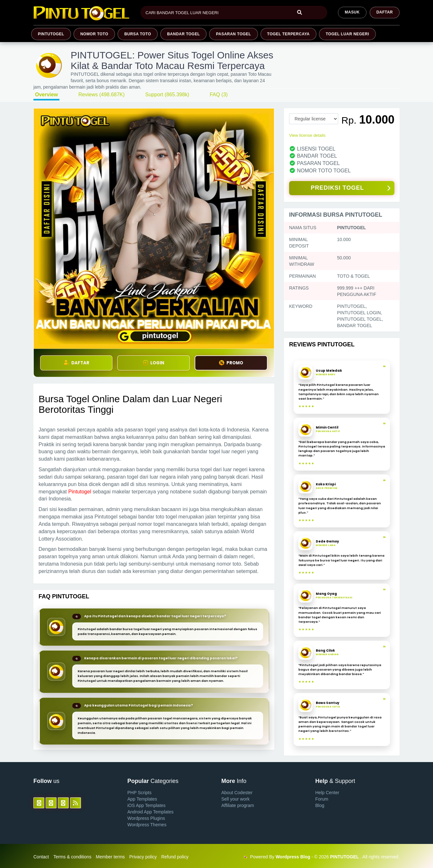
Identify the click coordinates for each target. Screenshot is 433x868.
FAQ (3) (219, 95)
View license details (307, 135)
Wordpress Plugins (146, 818)
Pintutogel (80, 492)
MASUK (352, 12)
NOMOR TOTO (94, 34)
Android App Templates (151, 812)
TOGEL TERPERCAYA (288, 34)
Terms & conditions (72, 857)
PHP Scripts (140, 793)
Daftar (385, 12)
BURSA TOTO (138, 34)
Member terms (110, 857)
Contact (41, 857)
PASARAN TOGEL (233, 34)
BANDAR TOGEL (183, 34)
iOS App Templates (147, 805)
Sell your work (235, 799)
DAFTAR (76, 363)
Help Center (327, 793)
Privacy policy (143, 857)
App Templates (142, 799)
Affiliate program (238, 805)
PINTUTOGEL (51, 34)
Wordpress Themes (147, 825)
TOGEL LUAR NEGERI (347, 34)
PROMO (231, 363)
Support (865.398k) (167, 95)
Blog (320, 805)
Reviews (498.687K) (102, 95)
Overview (46, 95)
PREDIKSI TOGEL (351, 188)
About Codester (237, 793)
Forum (322, 799)
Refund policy (175, 857)
